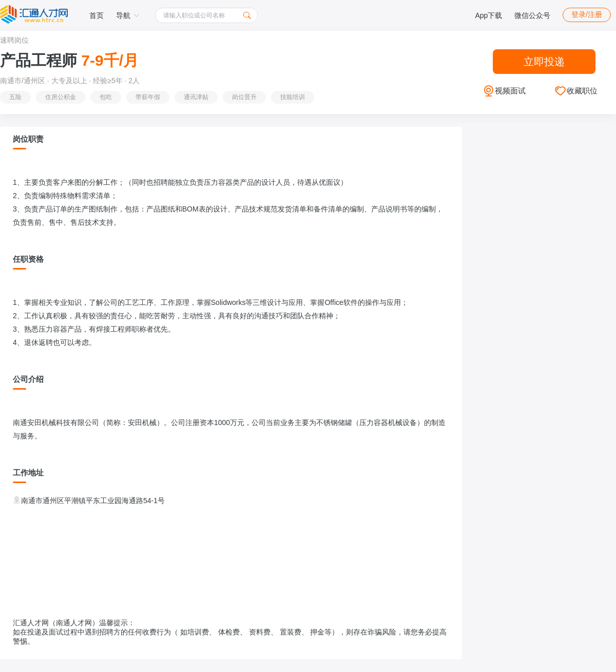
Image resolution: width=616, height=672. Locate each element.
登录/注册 (587, 14)
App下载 (488, 15)
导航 (128, 15)
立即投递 (544, 62)
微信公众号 (532, 15)
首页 (97, 15)
